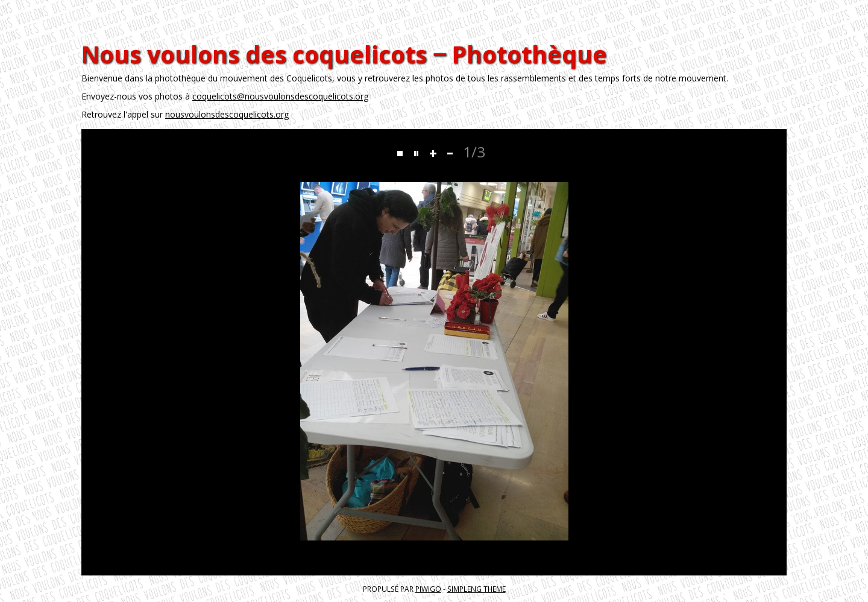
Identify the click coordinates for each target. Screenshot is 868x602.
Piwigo (428, 589)
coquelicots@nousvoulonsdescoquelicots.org (280, 96)
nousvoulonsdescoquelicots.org (227, 114)
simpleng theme (476, 589)
